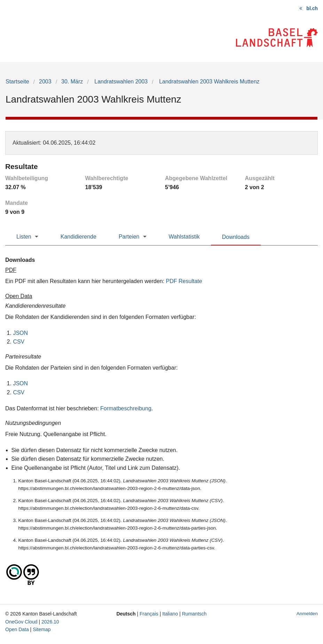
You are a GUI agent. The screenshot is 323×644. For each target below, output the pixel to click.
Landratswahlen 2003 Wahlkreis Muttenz (209, 82)
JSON (20, 333)
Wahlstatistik (184, 237)
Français (149, 614)
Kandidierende (78, 237)
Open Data (17, 629)
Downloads (236, 237)
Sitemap (42, 629)
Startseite (17, 82)
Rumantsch (194, 614)
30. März (72, 82)
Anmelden (307, 614)
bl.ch (312, 8)
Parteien (129, 237)
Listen (24, 237)
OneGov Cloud (21, 622)
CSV (19, 342)
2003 (45, 82)
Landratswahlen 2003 (120, 82)
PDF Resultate (184, 281)
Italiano (170, 614)
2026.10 (50, 622)
